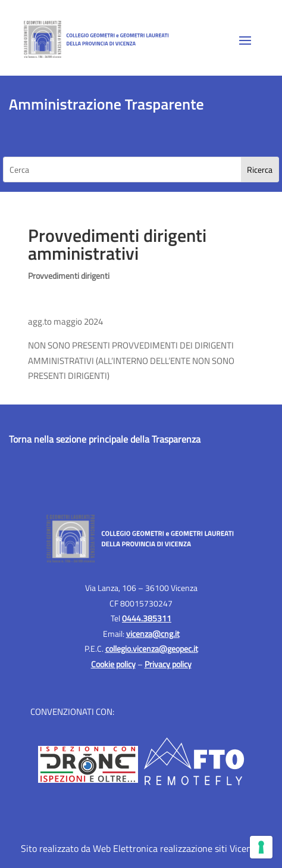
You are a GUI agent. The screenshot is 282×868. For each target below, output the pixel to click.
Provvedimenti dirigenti (69, 276)
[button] (245, 40)
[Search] (260, 169)
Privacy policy (168, 664)
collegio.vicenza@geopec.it (152, 648)
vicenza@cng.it (153, 634)
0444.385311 (147, 618)
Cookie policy (113, 664)
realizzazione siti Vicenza (210, 848)
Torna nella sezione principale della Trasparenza (105, 439)
